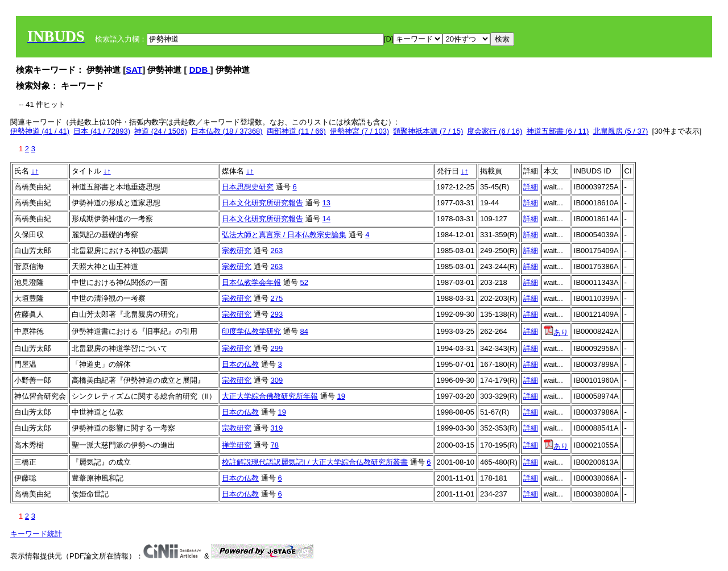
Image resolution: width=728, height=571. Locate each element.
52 (304, 282)
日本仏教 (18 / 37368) (227, 131)
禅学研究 (237, 445)
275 (276, 298)
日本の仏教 (240, 364)
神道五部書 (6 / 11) (558, 131)
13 (326, 203)
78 (274, 445)
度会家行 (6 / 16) (495, 131)
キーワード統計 (36, 534)
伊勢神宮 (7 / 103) (359, 131)
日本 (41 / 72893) (102, 131)
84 (304, 331)
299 (276, 348)
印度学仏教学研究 (251, 331)
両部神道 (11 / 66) (296, 131)
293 (276, 314)
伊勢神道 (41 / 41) (40, 131)
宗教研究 (237, 251)
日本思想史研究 (248, 187)
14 (326, 219)
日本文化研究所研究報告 (262, 203)
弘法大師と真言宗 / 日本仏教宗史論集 (284, 235)
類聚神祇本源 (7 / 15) (428, 131)
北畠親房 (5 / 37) (621, 131)
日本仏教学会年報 (251, 282)
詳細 (531, 187)
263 (276, 251)
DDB (200, 70)
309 (276, 380)
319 (276, 428)
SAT (134, 70)
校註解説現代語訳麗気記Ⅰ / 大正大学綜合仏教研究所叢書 (315, 462)
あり (556, 332)
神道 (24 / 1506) (161, 131)
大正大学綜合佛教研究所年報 (270, 396)
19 (341, 396)
